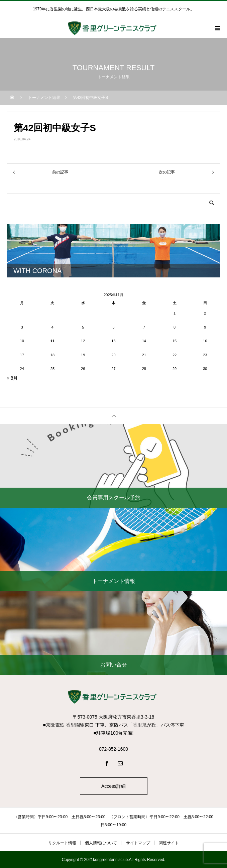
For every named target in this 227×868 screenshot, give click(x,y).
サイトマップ (138, 843)
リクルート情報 (62, 843)
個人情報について (101, 843)
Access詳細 (113, 786)
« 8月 (12, 378)
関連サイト (169, 843)
